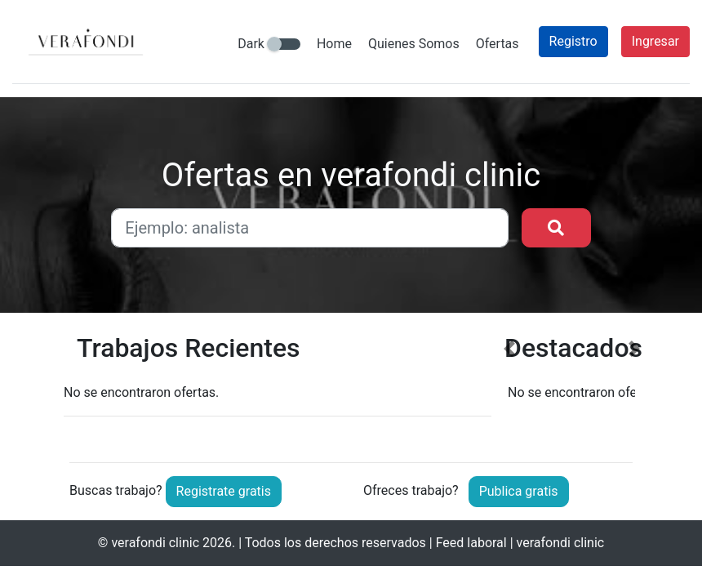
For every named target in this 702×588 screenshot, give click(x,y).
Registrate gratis (224, 491)
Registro (573, 41)
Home (334, 44)
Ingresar (655, 41)
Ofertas (498, 44)
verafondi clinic (155, 543)
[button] (509, 385)
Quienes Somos (414, 44)
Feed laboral (471, 543)
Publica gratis (519, 491)
